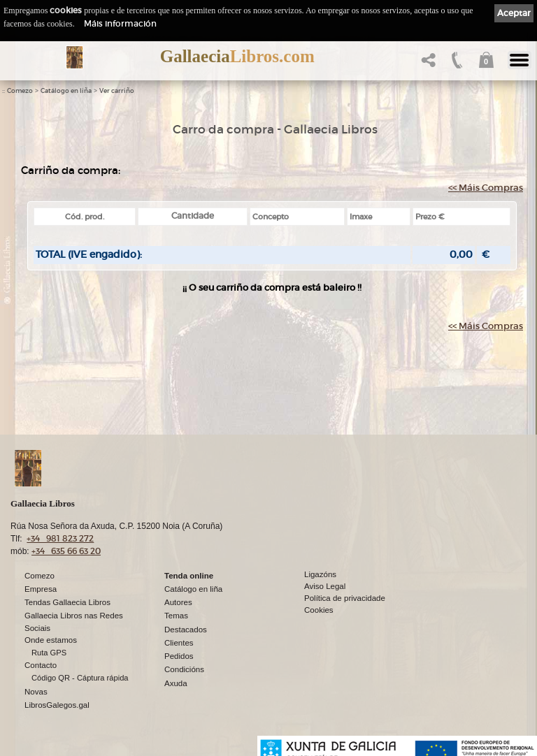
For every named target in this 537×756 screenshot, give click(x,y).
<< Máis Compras (486, 188)
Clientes (179, 643)
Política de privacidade (345, 598)
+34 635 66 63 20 (66, 551)
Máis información (120, 23)
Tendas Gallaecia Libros (67, 602)
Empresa (41, 589)
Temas (176, 616)
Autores (178, 602)
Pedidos (179, 656)
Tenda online (189, 576)
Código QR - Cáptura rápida (80, 678)
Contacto (41, 665)
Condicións (184, 669)
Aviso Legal (325, 586)
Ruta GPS (49, 653)
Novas (36, 692)
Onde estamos (51, 640)
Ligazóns (320, 574)
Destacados (186, 630)
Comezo (20, 91)
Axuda (176, 683)
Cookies (319, 610)
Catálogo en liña (66, 91)
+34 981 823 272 (60, 538)
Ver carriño (117, 91)
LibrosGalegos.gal (57, 705)
